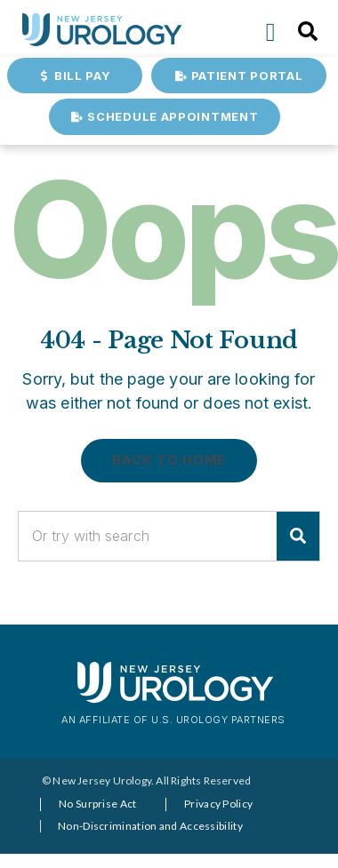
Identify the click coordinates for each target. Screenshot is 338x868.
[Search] (298, 536)
